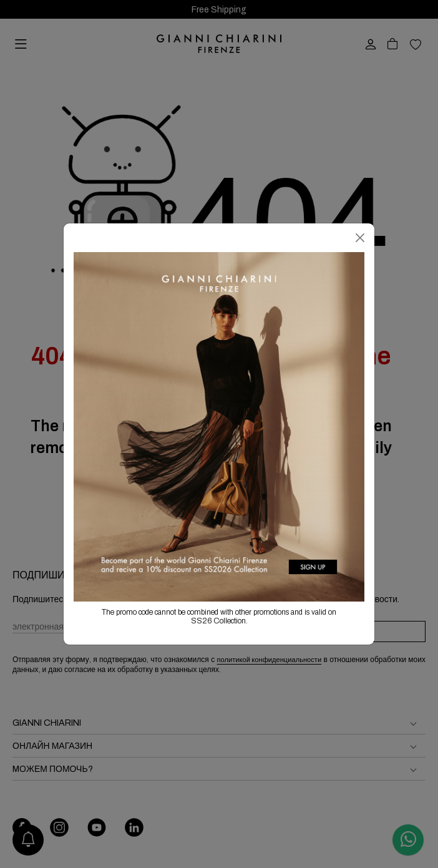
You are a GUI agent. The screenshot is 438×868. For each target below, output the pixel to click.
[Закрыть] (360, 238)
